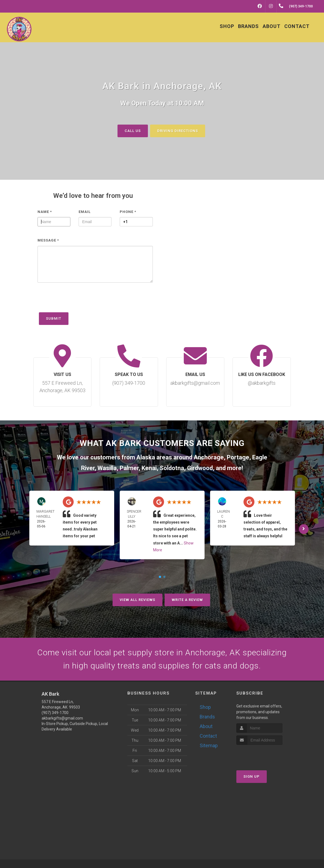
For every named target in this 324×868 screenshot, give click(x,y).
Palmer (129, 468)
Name (45, 211)
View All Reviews (137, 600)
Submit (54, 318)
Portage (238, 457)
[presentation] (79, 300)
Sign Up (252, 776)
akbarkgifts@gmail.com (62, 718)
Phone (128, 211)
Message (48, 240)
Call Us (133, 130)
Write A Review (187, 600)
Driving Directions (178, 130)
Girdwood (200, 468)
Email (85, 211)
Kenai (149, 468)
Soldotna (172, 468)
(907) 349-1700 (55, 713)
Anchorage (209, 457)
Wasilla (107, 468)
